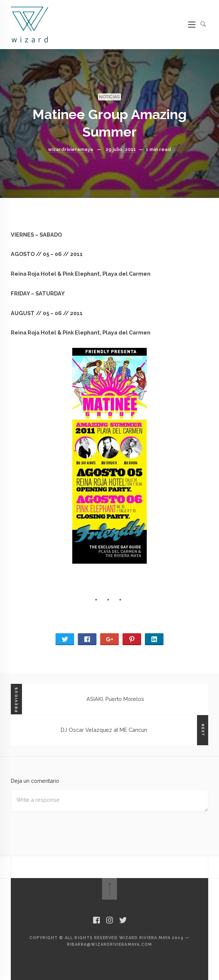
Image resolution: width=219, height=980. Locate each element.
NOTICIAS (109, 97)
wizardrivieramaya (71, 149)
